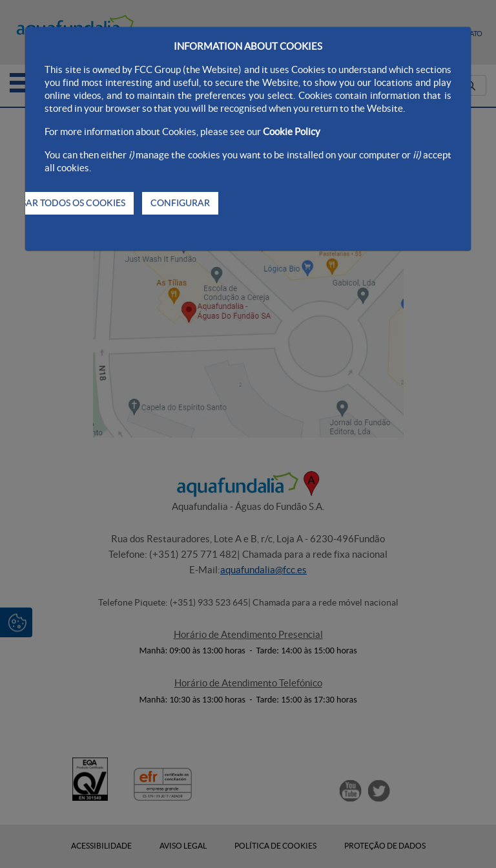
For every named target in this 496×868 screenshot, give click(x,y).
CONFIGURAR (180, 203)
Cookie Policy (292, 132)
